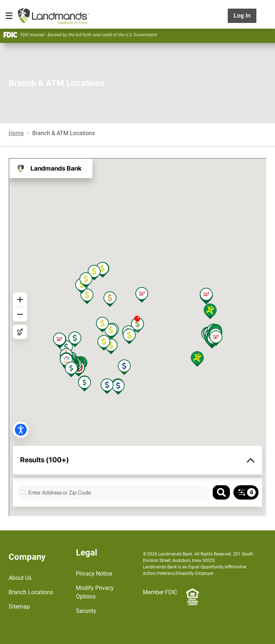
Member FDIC (160, 592)
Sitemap (19, 607)
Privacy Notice (94, 574)
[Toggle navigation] (9, 16)
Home (16, 133)
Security (86, 611)
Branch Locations (31, 592)
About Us (20, 578)
